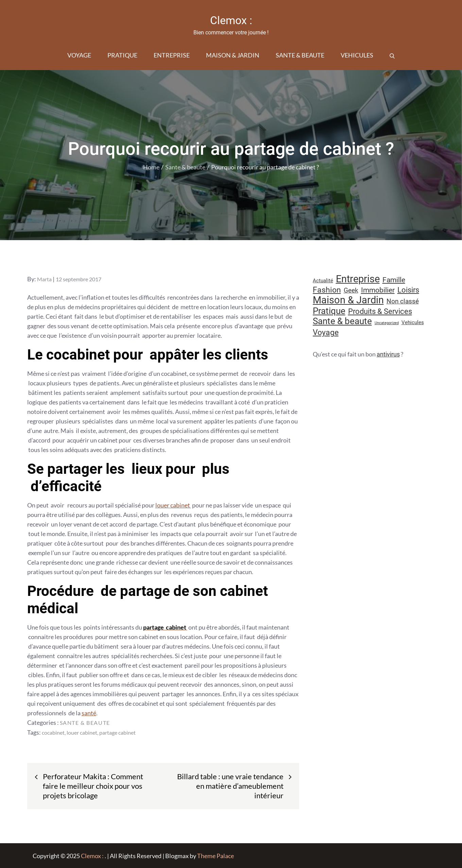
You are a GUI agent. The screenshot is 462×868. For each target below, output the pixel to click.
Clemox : (231, 20)
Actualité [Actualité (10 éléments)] (323, 281)
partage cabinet (117, 732)
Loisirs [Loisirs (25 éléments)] (408, 290)
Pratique (122, 55)
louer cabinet (173, 505)
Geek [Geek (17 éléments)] (351, 290)
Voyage (79, 55)
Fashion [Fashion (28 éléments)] (327, 290)
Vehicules (357, 55)
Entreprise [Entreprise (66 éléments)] (358, 279)
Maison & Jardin (233, 55)
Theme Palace (216, 856)
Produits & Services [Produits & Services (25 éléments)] (380, 311)
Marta (44, 279)
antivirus (388, 354)
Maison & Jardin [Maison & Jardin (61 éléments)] (348, 300)
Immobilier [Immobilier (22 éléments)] (378, 290)
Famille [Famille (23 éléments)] (394, 280)
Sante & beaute (300, 55)
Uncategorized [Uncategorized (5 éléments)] (387, 323)
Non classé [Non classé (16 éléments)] (403, 301)
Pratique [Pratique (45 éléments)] (329, 311)
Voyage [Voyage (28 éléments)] (326, 332)
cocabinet (53, 732)
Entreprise (172, 55)
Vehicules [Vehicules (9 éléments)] (413, 322)
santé (89, 713)
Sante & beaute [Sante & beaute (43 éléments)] (342, 321)
